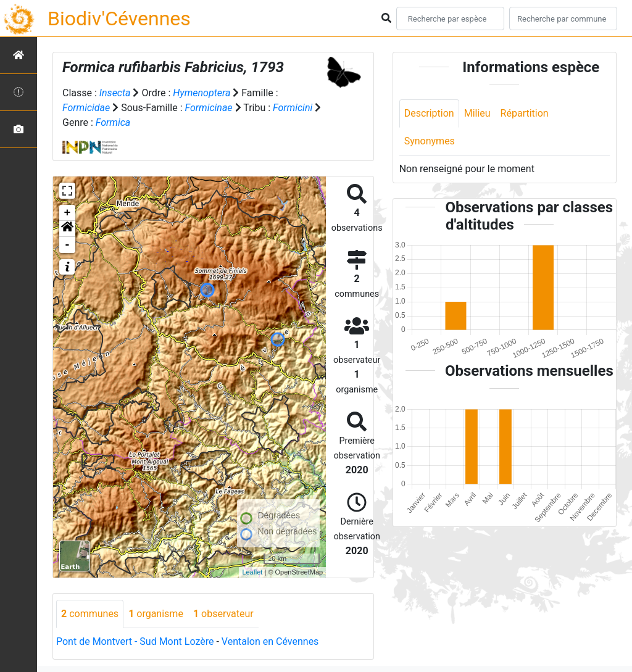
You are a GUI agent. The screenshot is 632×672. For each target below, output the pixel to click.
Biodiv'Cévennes (119, 19)
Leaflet (252, 572)
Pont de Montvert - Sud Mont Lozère (135, 641)
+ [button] (68, 213)
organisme (156, 614)
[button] (67, 229)
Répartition (525, 113)
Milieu (477, 113)
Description (429, 113)
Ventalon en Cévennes (270, 641)
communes (90, 614)
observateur (223, 614)
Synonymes (430, 141)
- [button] (68, 245)
